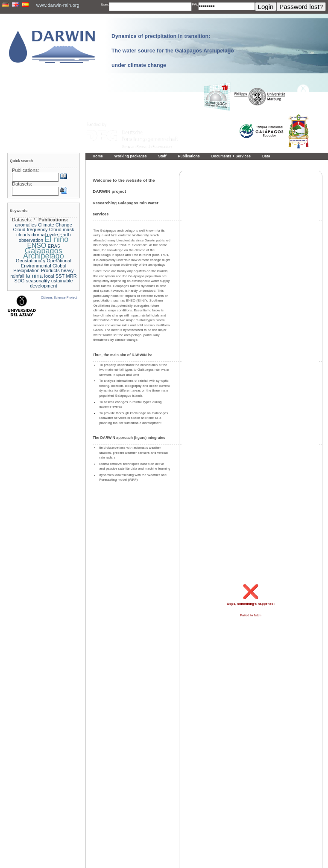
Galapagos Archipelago (44, 253)
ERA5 (54, 246)
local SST (55, 276)
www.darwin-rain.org (58, 5)
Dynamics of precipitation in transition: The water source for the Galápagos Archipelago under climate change (173, 51)
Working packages (131, 156)
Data (266, 156)
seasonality (38, 281)
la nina (34, 276)
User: (105, 4)
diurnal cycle (45, 235)
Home (98, 156)
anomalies (26, 225)
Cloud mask (62, 229)
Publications (189, 156)
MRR (72, 276)
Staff (163, 156)
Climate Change (55, 225)
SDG (20, 281)
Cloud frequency (30, 229)
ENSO (37, 245)
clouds (23, 235)
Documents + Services (231, 156)
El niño (57, 239)
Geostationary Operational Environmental (44, 263)
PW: (195, 4)
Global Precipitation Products (40, 268)
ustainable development (51, 283)
